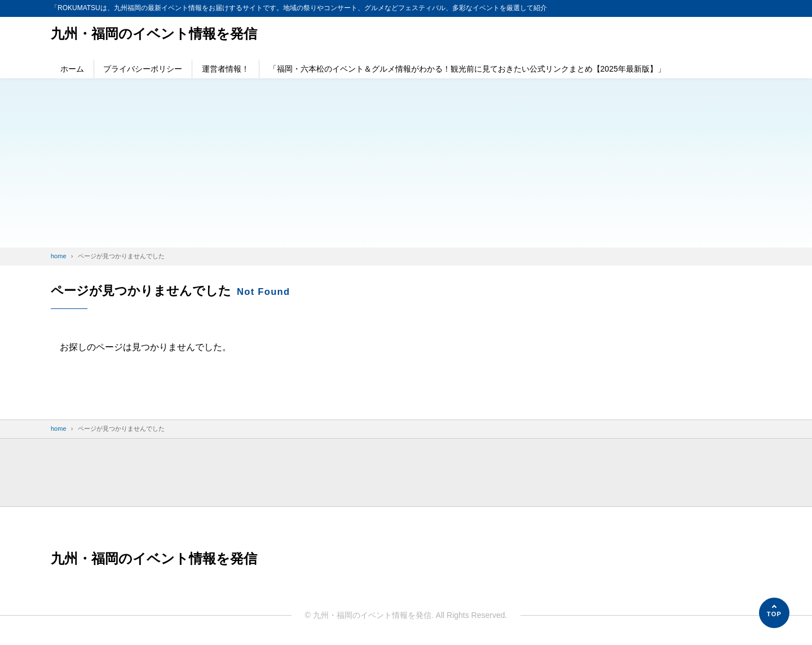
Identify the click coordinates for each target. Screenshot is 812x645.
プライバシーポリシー (143, 69)
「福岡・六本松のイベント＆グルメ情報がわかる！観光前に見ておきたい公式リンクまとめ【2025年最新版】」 (467, 69)
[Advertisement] (406, 163)
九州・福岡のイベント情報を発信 (154, 34)
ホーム (72, 69)
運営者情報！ (226, 69)
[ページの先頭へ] (774, 613)
